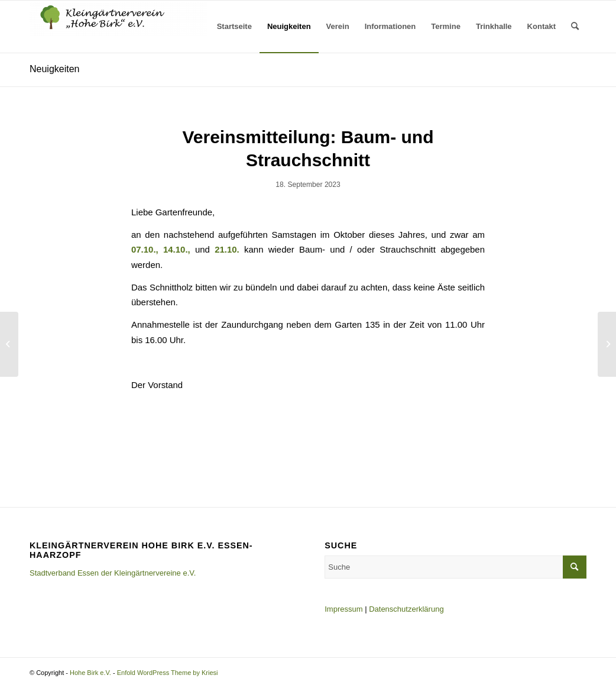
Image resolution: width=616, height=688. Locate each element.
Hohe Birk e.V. (90, 673)
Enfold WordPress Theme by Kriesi (168, 673)
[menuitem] (234, 27)
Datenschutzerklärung (406, 609)
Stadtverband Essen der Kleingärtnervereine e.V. (113, 573)
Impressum (343, 609)
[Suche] (575, 27)
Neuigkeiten (55, 69)
